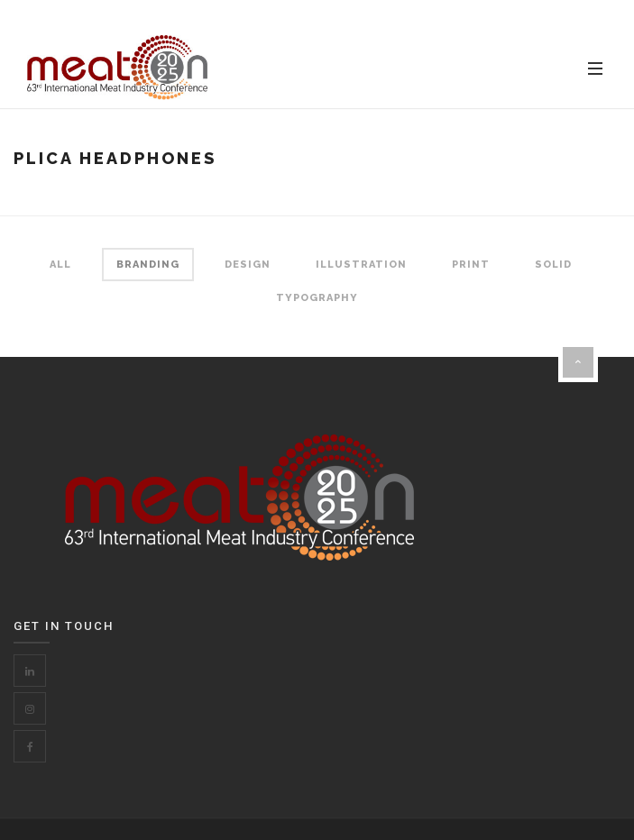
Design (248, 265)
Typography (317, 298)
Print (471, 265)
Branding (148, 265)
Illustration (361, 265)
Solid (553, 265)
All (60, 265)
